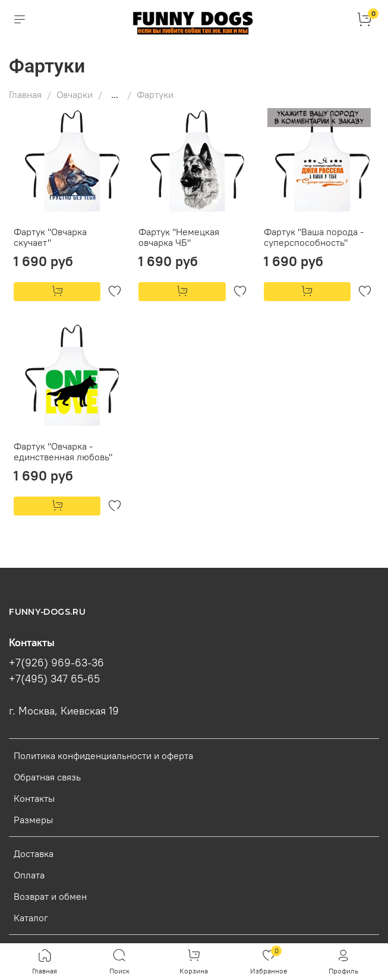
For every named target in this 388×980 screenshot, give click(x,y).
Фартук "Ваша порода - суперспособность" (314, 237)
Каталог (31, 918)
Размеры (33, 820)
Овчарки (75, 94)
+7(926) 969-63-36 (56, 663)
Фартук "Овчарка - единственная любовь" (63, 451)
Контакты (34, 798)
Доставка (34, 853)
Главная (25, 94)
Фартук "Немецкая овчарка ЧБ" (179, 237)
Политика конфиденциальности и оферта (103, 755)
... (115, 94)
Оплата (29, 875)
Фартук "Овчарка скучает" (50, 237)
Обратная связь (47, 777)
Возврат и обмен (50, 896)
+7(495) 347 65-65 (54, 679)
